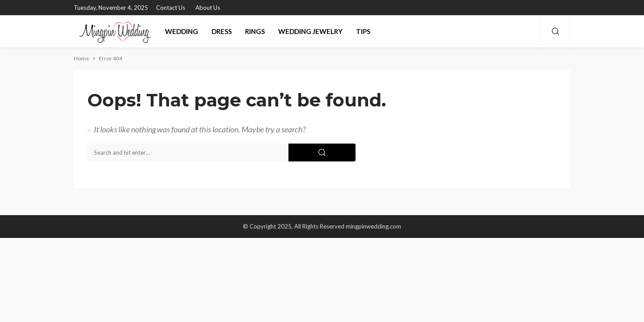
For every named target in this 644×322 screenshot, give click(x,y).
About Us (208, 8)
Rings (255, 31)
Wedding (182, 31)
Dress (222, 31)
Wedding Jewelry (310, 31)
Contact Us (171, 8)
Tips (363, 31)
